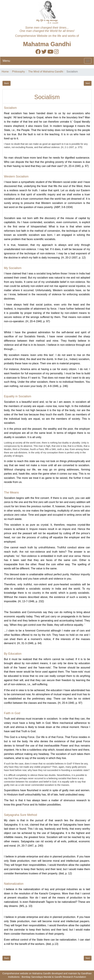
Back (7, 83)
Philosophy (19, 72)
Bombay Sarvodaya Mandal (37, 977)
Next (88, 83)
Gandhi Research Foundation (70, 977)
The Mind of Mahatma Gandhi (46, 72)
